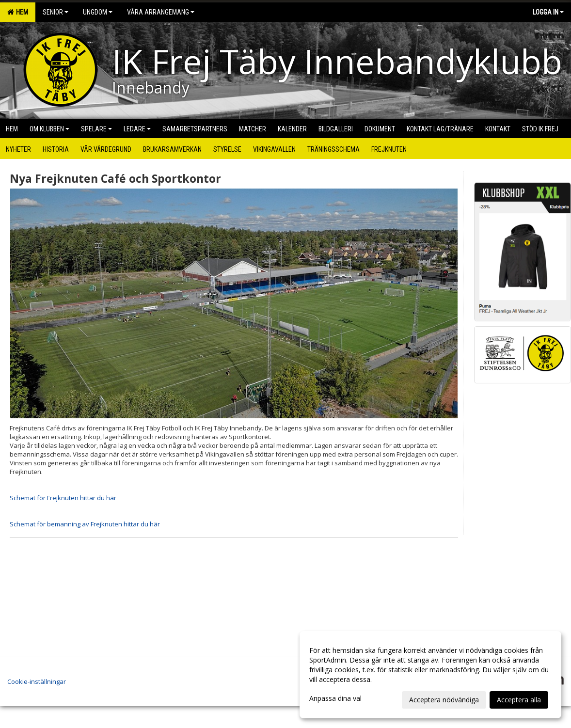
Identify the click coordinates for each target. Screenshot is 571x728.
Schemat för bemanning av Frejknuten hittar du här (85, 524)
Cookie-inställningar (37, 681)
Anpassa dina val (335, 698)
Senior (56, 12)
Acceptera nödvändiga (444, 700)
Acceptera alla (519, 700)
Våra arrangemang (161, 12)
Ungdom (98, 12)
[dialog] (430, 675)
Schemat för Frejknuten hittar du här (63, 498)
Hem (18, 12)
